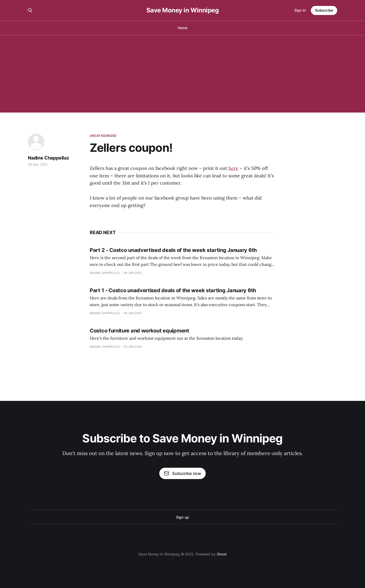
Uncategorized (103, 136)
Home (182, 28)
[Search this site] (30, 10)
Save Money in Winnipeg (182, 10)
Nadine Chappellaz (48, 158)
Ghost (222, 554)
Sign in (300, 10)
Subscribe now (182, 473)
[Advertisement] (182, 74)
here (233, 168)
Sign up (182, 517)
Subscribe (324, 10)
